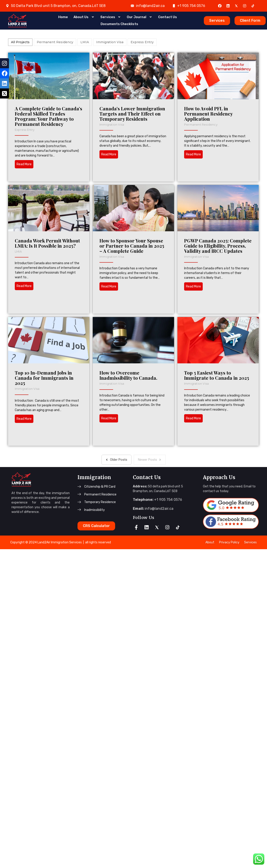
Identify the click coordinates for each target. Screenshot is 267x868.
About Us (84, 18)
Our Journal (140, 18)
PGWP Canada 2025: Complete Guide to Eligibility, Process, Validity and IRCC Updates (190, 324)
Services (111, 18)
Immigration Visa (134, 124)
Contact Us (168, 18)
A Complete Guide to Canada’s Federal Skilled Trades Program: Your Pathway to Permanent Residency (48, 116)
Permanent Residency (69, 227)
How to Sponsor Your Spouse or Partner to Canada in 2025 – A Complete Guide (82, 324)
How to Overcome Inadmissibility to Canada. (151, 453)
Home (63, 18)
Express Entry (25, 130)
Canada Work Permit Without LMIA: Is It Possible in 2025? (120, 243)
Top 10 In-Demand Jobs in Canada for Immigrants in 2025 (44, 456)
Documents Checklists (119, 23)
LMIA (91, 251)
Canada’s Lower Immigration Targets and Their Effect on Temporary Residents (155, 114)
